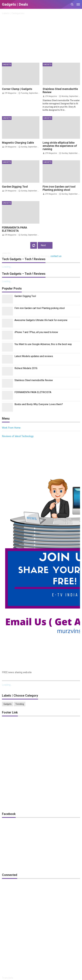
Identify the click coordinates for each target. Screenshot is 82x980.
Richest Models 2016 (26, 368)
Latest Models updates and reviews (34, 356)
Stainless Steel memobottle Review (34, 380)
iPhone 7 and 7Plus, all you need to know (36, 332)
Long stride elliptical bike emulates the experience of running (60, 146)
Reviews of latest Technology (18, 436)
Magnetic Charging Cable (18, 143)
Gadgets (7, 65)
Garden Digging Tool (15, 187)
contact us (56, 256)
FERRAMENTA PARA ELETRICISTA (15, 229)
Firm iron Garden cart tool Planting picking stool (59, 188)
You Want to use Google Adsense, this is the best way (43, 344)
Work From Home (11, 428)
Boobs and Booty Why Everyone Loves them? (39, 404)
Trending (20, 704)
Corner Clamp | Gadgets (17, 89)
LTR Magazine (10, 93)
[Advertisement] (41, 38)
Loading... (7, 267)
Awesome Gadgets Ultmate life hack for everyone (41, 320)
